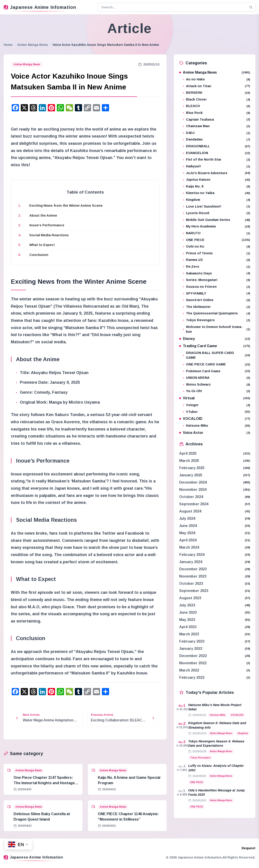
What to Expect (42, 245)
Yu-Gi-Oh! (216, 391)
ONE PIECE (216, 240)
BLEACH (216, 106)
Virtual (215, 398)
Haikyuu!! (216, 166)
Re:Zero (216, 267)
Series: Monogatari (216, 280)
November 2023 (193, 576)
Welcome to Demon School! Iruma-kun (216, 329)
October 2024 (191, 497)
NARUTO (216, 233)
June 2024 (188, 526)
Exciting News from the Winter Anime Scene (66, 205)
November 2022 (193, 663)
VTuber (216, 412)
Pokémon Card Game (216, 371)
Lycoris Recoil (216, 213)
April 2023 (188, 627)
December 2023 (193, 569)
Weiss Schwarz (216, 385)
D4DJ (216, 133)
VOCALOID (215, 419)
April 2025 (188, 453)
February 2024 (192, 555)
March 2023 (189, 634)
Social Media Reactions (49, 235)
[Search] (251, 7)
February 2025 (192, 468)
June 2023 (188, 612)
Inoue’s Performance (47, 225)
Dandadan (216, 139)
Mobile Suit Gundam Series (216, 220)
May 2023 (187, 620)
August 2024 (190, 511)
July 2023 (187, 605)
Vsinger (216, 405)
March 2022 (189, 670)
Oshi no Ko (216, 247)
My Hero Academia (216, 226)
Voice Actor (215, 433)
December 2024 (193, 482)
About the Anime (43, 215)
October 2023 (191, 584)
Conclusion (39, 255)
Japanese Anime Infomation (40, 7)
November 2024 (193, 490)
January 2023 (191, 649)
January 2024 (191, 562)
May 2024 (187, 533)
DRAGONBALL (216, 146)
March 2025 (189, 461)
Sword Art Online (216, 300)
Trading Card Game (215, 346)
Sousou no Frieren (216, 287)
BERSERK (216, 93)
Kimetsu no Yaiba (216, 193)
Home (8, 45)
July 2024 (187, 518)
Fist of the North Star (216, 160)
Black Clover (216, 99)
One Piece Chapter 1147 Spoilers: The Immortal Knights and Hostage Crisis (44, 783)
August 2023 (190, 598)
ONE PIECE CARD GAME (216, 364)
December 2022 (193, 656)
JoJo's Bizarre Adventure (216, 173)
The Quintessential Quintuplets (216, 313)
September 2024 (194, 504)
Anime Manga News (33, 45)
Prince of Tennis (216, 253)
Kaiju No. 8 (216, 186)
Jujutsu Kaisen (216, 180)
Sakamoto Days (216, 273)
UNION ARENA (216, 378)
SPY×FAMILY (216, 294)
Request (249, 848)
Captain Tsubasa (216, 120)
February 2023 (192, 641)
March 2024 (189, 547)
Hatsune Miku (216, 426)
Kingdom (216, 200)
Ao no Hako (216, 79)
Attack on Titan (216, 86)
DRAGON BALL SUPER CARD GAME (216, 355)
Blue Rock (216, 113)
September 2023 (194, 591)
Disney (215, 339)
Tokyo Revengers (216, 320)
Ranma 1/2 (216, 260)
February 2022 (192, 677)
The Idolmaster (216, 307)
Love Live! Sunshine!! (216, 207)
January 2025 (191, 475)
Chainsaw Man (216, 126)
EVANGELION (216, 153)
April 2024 (188, 540)
